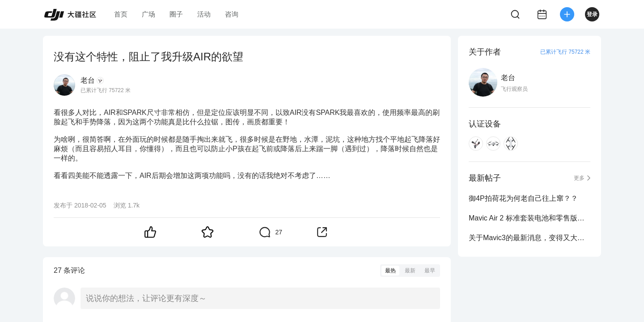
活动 (204, 14)
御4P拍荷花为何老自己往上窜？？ (523, 198)
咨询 (232, 14)
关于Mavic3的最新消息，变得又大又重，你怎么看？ (530, 238)
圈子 (176, 14)
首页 (121, 14)
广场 (148, 14)
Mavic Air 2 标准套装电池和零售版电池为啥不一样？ (530, 218)
